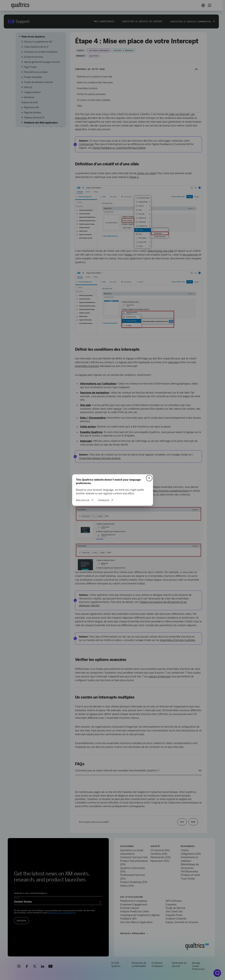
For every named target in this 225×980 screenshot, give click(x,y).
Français (104, 500)
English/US (83, 500)
